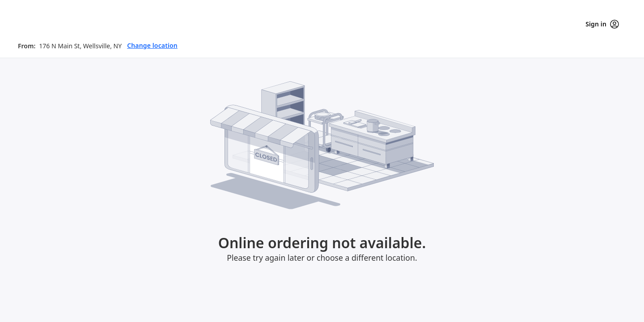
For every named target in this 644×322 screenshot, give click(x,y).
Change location (152, 45)
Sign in (602, 24)
